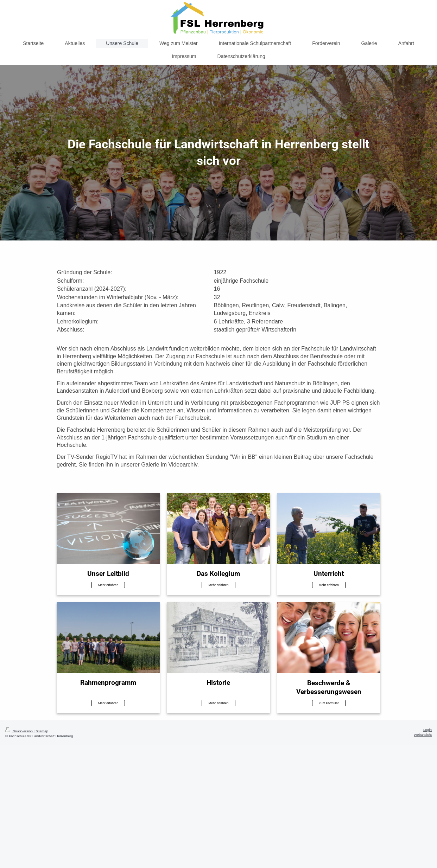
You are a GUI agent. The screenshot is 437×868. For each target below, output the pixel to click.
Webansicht (423, 735)
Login (427, 730)
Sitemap (42, 731)
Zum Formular (329, 703)
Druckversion (20, 731)
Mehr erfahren (108, 585)
